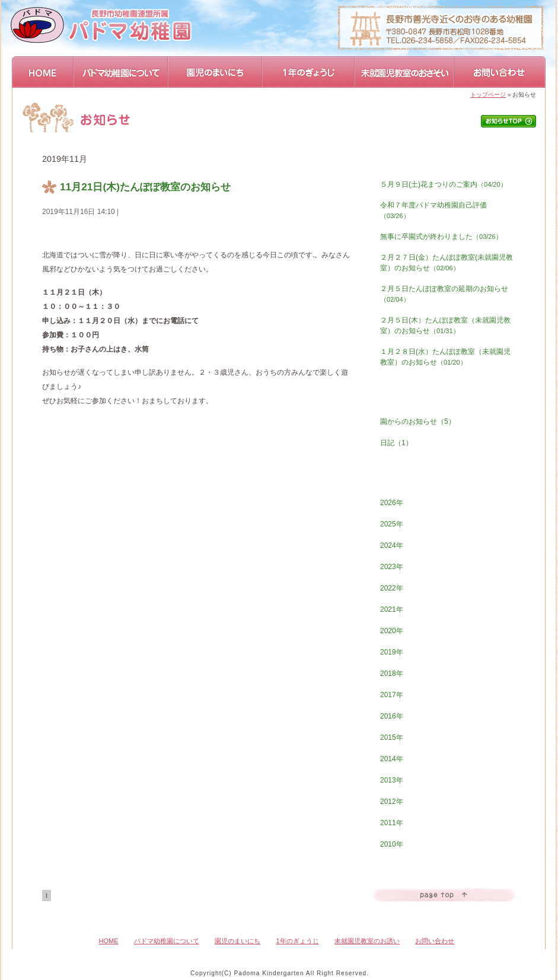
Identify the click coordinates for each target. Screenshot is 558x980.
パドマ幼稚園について (121, 72)
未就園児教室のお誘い (367, 941)
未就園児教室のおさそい (405, 72)
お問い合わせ (500, 72)
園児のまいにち (216, 72)
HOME (43, 72)
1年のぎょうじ (309, 72)
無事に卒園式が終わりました (441, 237)
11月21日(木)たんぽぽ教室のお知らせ (145, 187)
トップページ (488, 95)
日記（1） (396, 443)
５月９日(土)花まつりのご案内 (444, 184)
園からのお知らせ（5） (418, 422)
